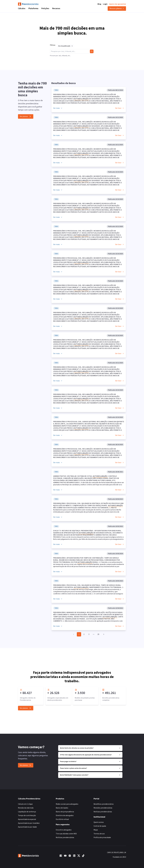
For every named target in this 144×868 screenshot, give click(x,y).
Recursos (56, 8)
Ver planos (26, 116)
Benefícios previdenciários (104, 804)
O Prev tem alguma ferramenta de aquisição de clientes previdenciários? (90, 755)
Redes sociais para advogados (67, 804)
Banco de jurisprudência (65, 812)
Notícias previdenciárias (65, 837)
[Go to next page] (103, 634)
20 (98, 634)
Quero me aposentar (118, 4)
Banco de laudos (62, 808)
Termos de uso (99, 834)
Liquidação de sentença (27, 812)
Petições (45, 8)
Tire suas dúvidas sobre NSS (66, 834)
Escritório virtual (62, 819)
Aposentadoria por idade (27, 827)
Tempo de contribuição (27, 815)
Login (105, 4)
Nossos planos (117, 8)
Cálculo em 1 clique (25, 804)
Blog (99, 4)
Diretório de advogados (65, 815)
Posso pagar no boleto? (90, 762)
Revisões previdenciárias (103, 808)
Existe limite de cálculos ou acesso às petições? (90, 748)
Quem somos (99, 822)
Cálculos (22, 8)
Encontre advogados (64, 830)
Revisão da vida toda (26, 808)
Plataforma (33, 8)
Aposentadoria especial (27, 819)
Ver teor (120, 108)
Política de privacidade (102, 837)
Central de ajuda (100, 826)
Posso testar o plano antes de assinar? (90, 768)
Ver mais (58, 108)
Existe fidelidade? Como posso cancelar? (90, 775)
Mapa (96, 830)
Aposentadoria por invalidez (29, 823)
